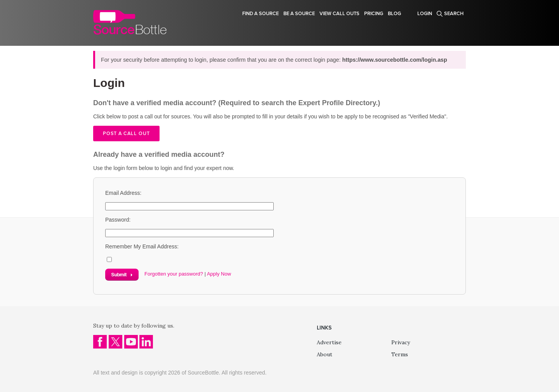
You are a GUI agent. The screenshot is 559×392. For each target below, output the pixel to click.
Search (454, 14)
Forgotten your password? (174, 274)
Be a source (299, 14)
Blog (394, 14)
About (325, 354)
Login (425, 14)
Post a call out (126, 134)
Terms (400, 354)
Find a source (260, 14)
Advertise (329, 342)
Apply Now (219, 274)
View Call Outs (339, 14)
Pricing (374, 14)
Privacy (401, 342)
